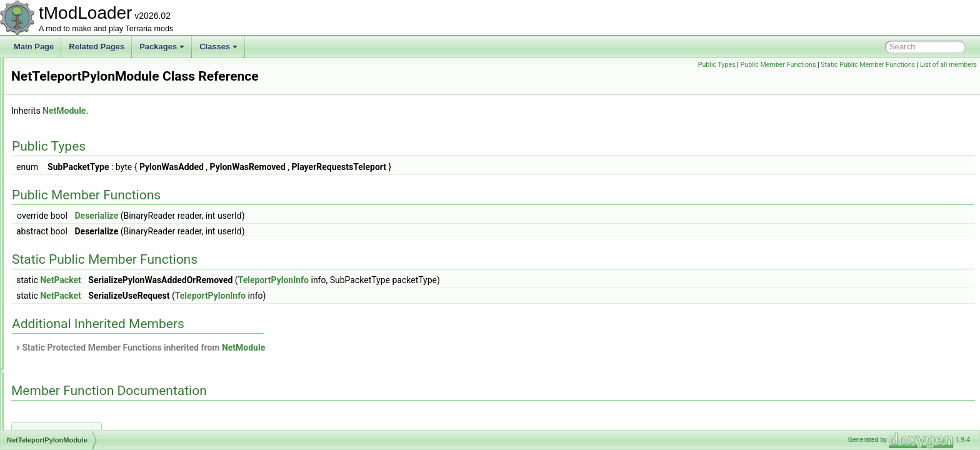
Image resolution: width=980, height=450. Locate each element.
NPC (49, 360)
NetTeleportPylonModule (82, 250)
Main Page (34, 47)
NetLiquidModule (69, 99)
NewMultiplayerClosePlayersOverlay (102, 319)
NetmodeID (60, 140)
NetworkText (62, 291)
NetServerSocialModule (81, 222)
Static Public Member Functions (868, 65)
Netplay (54, 209)
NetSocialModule (70, 236)
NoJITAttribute (65, 346)
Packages (162, 47)
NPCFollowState (69, 429)
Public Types (717, 65)
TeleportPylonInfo (430, 280)
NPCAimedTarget (70, 374)
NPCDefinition (65, 415)
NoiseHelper (62, 332)
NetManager (62, 112)
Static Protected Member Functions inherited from (296, 347)
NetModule (59, 154)
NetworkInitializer (70, 277)
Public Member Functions (778, 65)
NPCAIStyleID (65, 387)
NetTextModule (66, 264)
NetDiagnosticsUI (70, 71)
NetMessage (62, 126)
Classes (218, 47)
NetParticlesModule (74, 181)
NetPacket (58, 167)
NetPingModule (67, 195)
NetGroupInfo (64, 85)
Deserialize (252, 216)
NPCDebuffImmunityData (83, 401)
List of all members (948, 65)
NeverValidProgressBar (80, 305)
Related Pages (97, 47)
